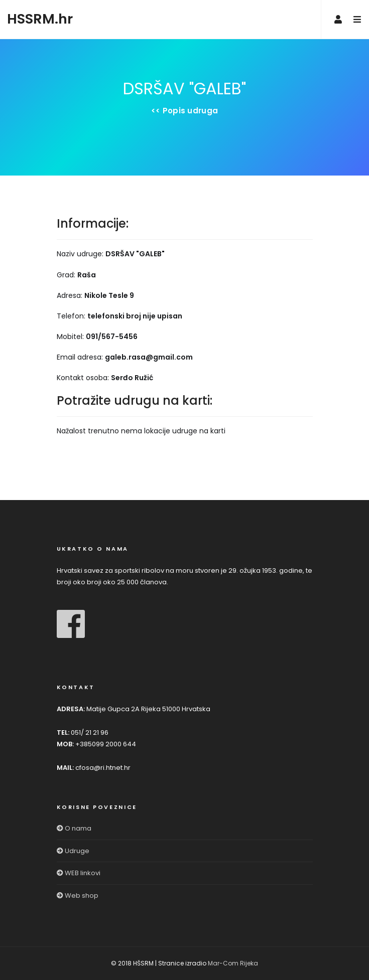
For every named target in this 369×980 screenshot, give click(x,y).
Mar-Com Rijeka (233, 963)
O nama (74, 828)
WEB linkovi (79, 873)
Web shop (78, 895)
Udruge (73, 851)
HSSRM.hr (40, 19)
